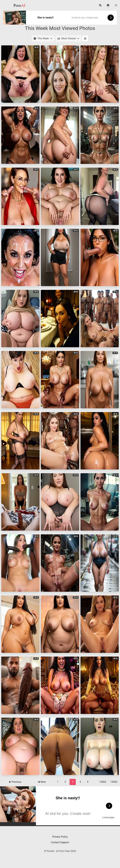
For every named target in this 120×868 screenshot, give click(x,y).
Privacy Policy (60, 837)
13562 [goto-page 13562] (103, 782)
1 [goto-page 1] (58, 782)
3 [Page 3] (73, 782)
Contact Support (60, 842)
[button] (108, 5)
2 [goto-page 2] (65, 782)
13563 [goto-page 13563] (114, 782)
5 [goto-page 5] (88, 782)
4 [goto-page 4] (80, 782)
